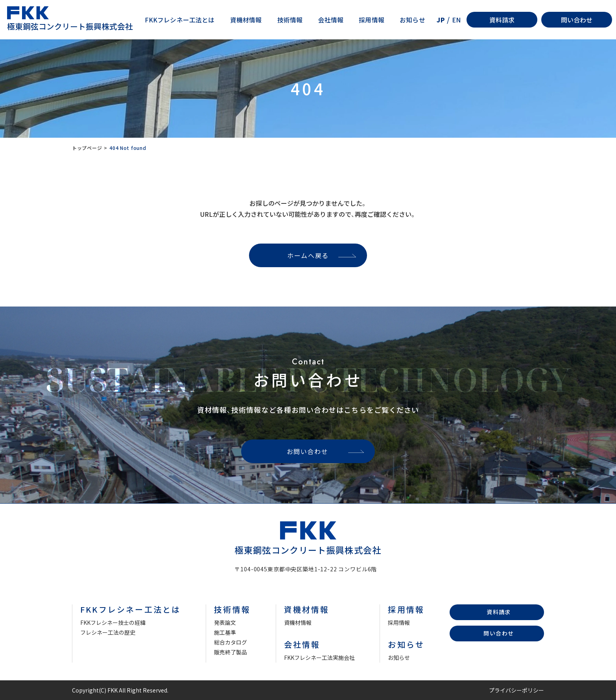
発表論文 (225, 622)
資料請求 (502, 20)
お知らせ (412, 20)
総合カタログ (231, 642)
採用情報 (372, 20)
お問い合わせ (308, 451)
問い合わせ (577, 20)
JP (441, 20)
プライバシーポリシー (516, 690)
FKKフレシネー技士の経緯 (113, 622)
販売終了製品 (231, 652)
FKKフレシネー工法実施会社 (319, 658)
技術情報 (290, 20)
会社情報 (331, 20)
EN (456, 20)
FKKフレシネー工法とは (180, 20)
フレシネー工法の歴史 (108, 632)
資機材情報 (246, 20)
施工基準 (225, 632)
